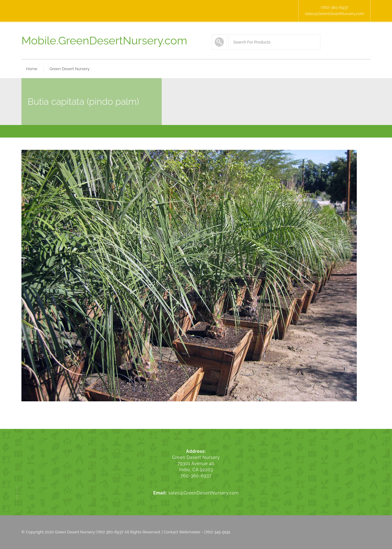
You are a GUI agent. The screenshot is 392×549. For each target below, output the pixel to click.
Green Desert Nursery (70, 69)
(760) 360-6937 (334, 8)
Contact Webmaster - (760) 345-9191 (197, 532)
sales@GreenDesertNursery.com (334, 14)
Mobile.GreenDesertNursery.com (104, 40)
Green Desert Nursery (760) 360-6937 (89, 532)
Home (32, 69)
